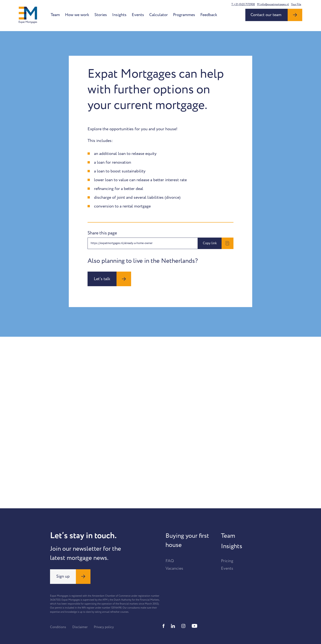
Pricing (227, 561)
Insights (119, 15)
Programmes (184, 15)
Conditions (58, 627)
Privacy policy (104, 627)
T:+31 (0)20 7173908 (243, 4)
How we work (77, 15)
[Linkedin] (173, 626)
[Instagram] (183, 626)
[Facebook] (164, 626)
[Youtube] (194, 626)
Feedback (209, 15)
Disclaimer (80, 627)
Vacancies (174, 568)
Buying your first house (187, 540)
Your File (296, 4)
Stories (101, 15)
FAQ (170, 561)
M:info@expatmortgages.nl (273, 4)
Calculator (159, 15)
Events (138, 15)
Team (55, 15)
